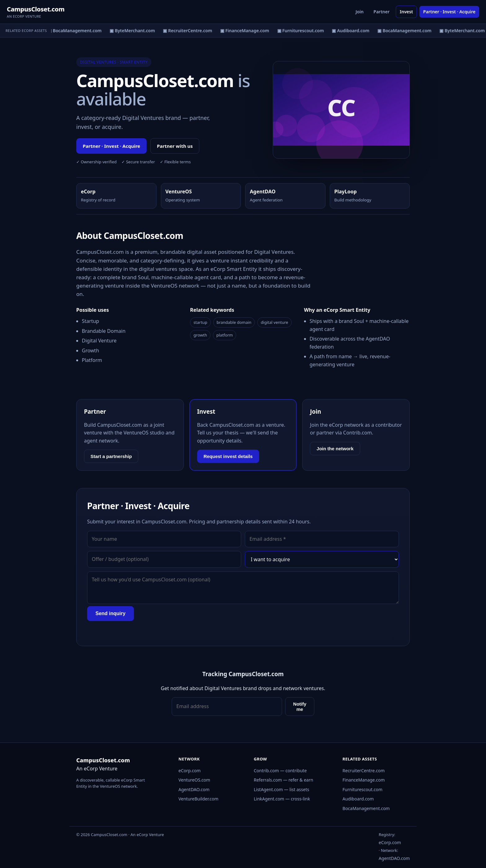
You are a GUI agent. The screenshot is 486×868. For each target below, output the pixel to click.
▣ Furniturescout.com (302, 31)
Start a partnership (111, 456)
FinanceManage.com (364, 780)
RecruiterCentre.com (364, 771)
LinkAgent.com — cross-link (282, 799)
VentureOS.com (194, 780)
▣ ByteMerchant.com (134, 31)
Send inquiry (110, 613)
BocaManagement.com (366, 808)
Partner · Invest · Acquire (449, 12)
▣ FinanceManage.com (246, 31)
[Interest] (322, 559)
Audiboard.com (358, 799)
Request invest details (228, 456)
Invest (406, 12)
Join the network (335, 449)
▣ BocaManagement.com (76, 31)
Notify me (300, 707)
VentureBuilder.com (199, 799)
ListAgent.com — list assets (282, 789)
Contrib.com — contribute (280, 771)
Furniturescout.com (362, 789)
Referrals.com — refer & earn (284, 780)
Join (360, 12)
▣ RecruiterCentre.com (189, 31)
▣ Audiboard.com (352, 31)
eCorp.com (190, 771)
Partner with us (175, 146)
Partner (382, 12)
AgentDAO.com (194, 789)
